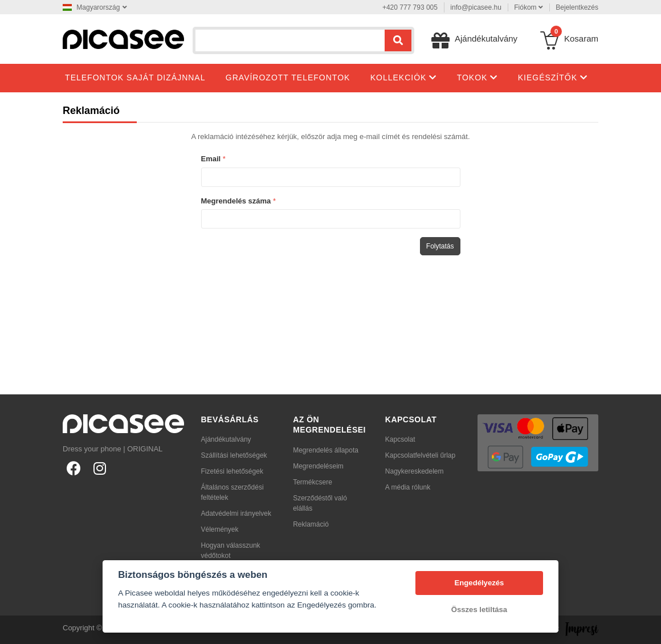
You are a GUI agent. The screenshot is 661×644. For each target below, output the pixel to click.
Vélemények (220, 529)
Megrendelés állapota (326, 450)
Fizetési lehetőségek (232, 471)
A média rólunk (408, 487)
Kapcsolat (400, 439)
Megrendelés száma (236, 201)
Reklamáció (311, 524)
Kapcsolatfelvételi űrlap (420, 455)
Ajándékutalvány (226, 439)
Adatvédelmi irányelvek (236, 513)
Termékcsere (313, 482)
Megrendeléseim (318, 466)
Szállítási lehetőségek (234, 455)
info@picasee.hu (476, 7)
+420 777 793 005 (410, 7)
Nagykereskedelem (415, 471)
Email (211, 159)
